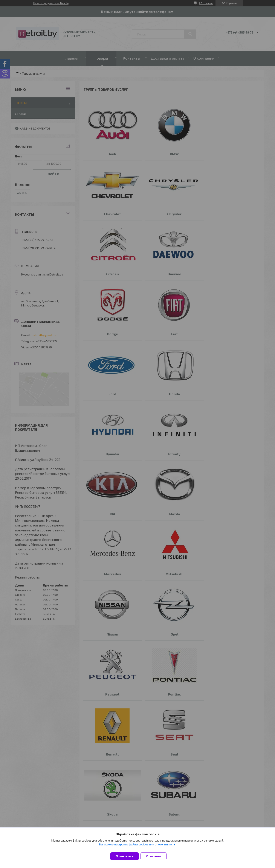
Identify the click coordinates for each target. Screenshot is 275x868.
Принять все (125, 856)
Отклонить (156, 856)
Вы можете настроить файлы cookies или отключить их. (136, 847)
